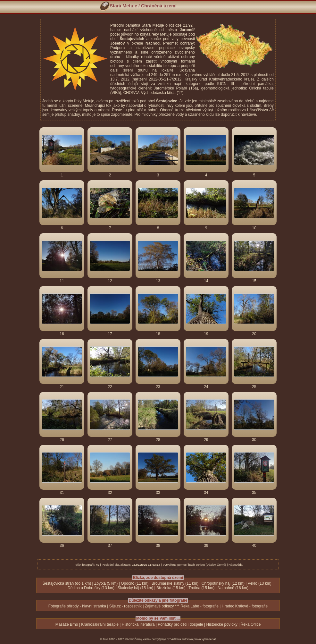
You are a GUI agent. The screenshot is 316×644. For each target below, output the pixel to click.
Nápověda (236, 565)
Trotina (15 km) (201, 588)
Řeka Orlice (251, 624)
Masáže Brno (67, 624)
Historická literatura (138, 624)
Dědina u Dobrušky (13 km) (91, 588)
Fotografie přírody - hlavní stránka (77, 606)
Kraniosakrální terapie (100, 624)
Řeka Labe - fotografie (200, 606)
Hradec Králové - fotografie (245, 606)
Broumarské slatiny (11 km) (175, 583)
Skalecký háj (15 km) (135, 588)
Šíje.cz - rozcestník (125, 606)
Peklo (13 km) (260, 583)
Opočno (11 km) (135, 583)
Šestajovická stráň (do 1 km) (67, 583)
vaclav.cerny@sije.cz (156, 639)
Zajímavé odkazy (159, 606)
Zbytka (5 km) (106, 583)
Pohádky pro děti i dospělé (180, 624)
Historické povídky (222, 624)
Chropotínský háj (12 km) (223, 583)
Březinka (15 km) (171, 588)
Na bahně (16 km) (233, 588)
